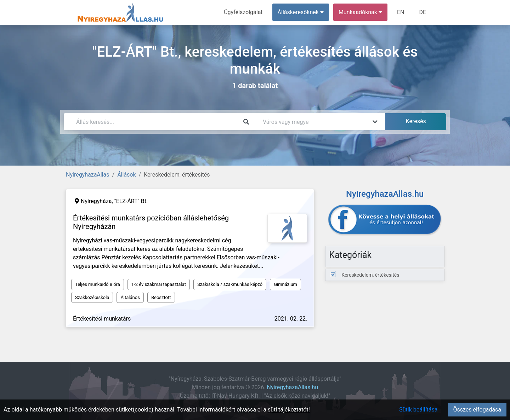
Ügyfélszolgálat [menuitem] (243, 12)
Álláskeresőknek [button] (301, 12)
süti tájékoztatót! (289, 410)
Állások (126, 175)
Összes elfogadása (477, 410)
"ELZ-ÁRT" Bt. (131, 201)
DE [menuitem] (423, 12)
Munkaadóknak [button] (360, 12)
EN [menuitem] (401, 12)
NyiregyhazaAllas (88, 175)
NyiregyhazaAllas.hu (293, 387)
